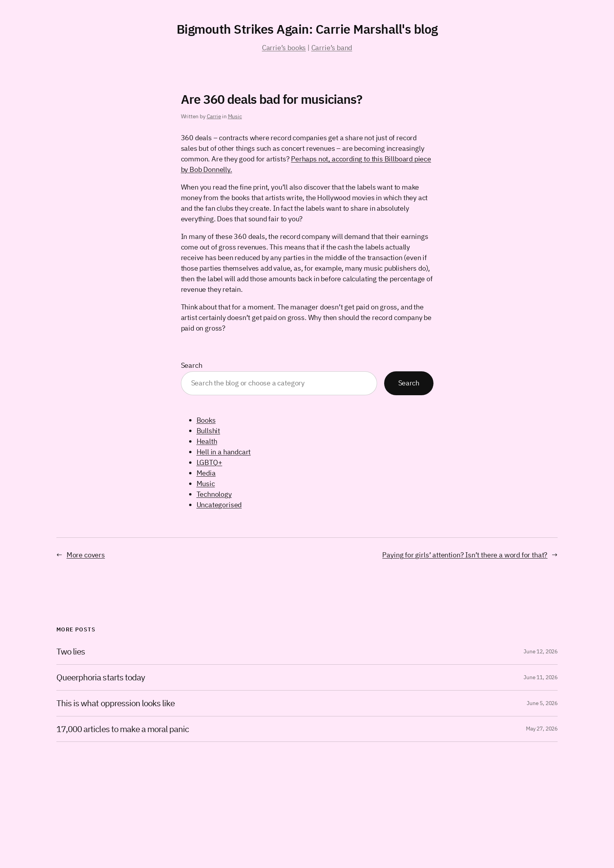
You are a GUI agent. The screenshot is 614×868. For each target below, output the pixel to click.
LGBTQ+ (209, 462)
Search (192, 365)
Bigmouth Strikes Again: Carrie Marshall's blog (307, 29)
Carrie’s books (284, 48)
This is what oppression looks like (116, 703)
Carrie (214, 116)
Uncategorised (219, 505)
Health (207, 441)
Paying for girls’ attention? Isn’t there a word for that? (465, 555)
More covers (86, 555)
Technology (214, 494)
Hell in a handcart (224, 452)
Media (206, 473)
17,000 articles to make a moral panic (123, 729)
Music (235, 116)
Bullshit (209, 431)
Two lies (71, 652)
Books (206, 420)
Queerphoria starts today (101, 677)
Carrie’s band (332, 48)
